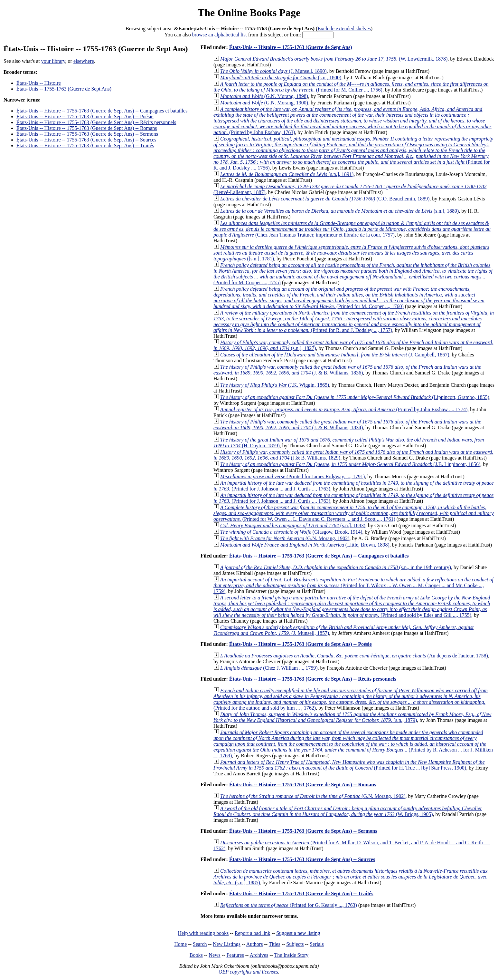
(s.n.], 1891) (287, 174)
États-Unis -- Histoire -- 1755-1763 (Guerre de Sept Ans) (291, 47)
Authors (255, 944)
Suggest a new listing (298, 933)
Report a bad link (253, 933)
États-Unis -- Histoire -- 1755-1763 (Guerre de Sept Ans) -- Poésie (85, 116)
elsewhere (84, 61)
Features (235, 955)
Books (196, 955)
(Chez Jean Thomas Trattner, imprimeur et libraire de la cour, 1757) (352, 229)
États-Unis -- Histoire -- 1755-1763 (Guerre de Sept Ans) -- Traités (85, 146)
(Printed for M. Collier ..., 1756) (351, 87)
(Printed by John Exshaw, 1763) (352, 121)
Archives (259, 955)
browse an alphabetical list (220, 35)
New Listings (227, 944)
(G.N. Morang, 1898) (264, 96)
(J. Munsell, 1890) (273, 71)
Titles (275, 944)
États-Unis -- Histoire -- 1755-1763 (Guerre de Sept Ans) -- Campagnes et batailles (102, 111)
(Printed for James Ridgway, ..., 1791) (292, 476)
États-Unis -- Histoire (39, 83)
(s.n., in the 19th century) (336, 567)
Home (180, 944)
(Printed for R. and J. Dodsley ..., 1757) (354, 321)
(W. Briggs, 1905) (348, 811)
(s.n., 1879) (352, 717)
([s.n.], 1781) (351, 253)
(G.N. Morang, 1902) (285, 538)
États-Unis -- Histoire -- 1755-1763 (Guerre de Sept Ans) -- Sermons (87, 134)
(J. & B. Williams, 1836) (347, 370)
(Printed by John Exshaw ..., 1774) (344, 409)
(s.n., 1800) (281, 78)
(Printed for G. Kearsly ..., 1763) (289, 905)
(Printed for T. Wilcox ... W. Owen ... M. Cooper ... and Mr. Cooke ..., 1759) (353, 585)
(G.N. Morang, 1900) (264, 103)
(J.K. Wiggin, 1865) (275, 385)
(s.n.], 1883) (293, 525)
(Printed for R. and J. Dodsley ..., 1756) (353, 153)
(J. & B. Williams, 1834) (347, 425)
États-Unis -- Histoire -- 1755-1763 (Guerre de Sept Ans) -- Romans (87, 128)
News (214, 955)
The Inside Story (291, 955)
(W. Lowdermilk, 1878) (334, 59)
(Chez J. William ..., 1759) (269, 668)
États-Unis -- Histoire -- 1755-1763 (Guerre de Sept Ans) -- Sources (86, 140)
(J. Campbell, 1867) (335, 355)
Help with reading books (203, 933)
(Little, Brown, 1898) (305, 545)
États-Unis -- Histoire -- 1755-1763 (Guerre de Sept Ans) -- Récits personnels (96, 122)
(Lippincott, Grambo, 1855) (355, 397)
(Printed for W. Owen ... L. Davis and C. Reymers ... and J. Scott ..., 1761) (354, 513)
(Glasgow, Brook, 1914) (291, 532)
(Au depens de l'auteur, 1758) (354, 656)
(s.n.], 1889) (339, 211)
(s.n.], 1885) (350, 877)
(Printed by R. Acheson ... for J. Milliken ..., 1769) (353, 744)
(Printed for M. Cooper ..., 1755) (353, 274)
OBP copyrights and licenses (248, 972)
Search (200, 944)
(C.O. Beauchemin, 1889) (325, 199)
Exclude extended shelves (344, 29)
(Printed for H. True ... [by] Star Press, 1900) (349, 765)
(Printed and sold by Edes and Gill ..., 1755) (352, 606)
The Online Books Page (249, 13)
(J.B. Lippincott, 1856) (350, 464)
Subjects (295, 944)
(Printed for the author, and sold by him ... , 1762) (351, 699)
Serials (317, 944)
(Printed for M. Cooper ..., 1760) (349, 298)
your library (53, 61)
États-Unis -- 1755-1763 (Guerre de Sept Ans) (64, 89)
